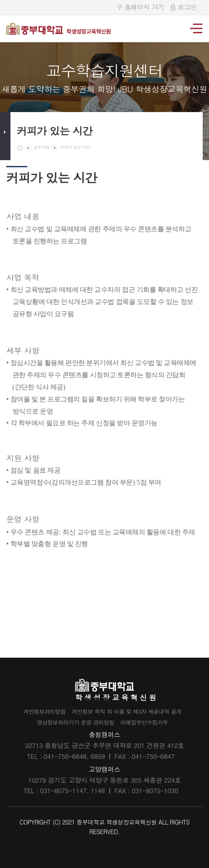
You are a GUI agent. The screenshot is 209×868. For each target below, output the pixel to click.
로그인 (183, 7)
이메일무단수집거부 (151, 722)
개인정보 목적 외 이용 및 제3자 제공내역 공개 (131, 711)
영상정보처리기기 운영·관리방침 (71, 722)
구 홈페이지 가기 (140, 7)
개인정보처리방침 (35, 711)
